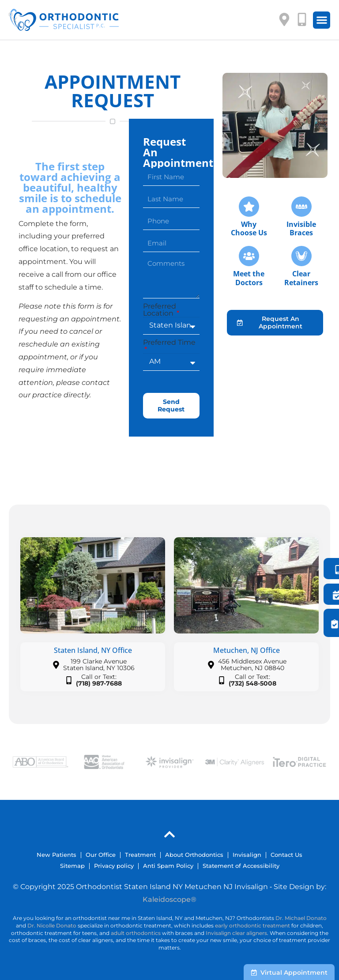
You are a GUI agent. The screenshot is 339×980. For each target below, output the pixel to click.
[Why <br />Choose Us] (249, 207)
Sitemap (72, 866)
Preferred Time (169, 343)
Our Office (101, 855)
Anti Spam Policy (168, 866)
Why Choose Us (249, 228)
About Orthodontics (194, 855)
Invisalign (247, 855)
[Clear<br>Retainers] (301, 256)
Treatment (140, 855)
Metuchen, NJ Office (247, 650)
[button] (322, 20)
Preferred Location (160, 310)
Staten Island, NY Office (93, 650)
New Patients (56, 855)
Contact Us (286, 855)
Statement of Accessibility (241, 866)
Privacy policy (114, 866)
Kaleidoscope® (169, 899)
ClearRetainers (301, 278)
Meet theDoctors (249, 278)
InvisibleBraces (301, 228)
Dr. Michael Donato (301, 918)
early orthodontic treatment (252, 925)
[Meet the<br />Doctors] (249, 256)
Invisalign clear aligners (236, 933)
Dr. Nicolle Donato (52, 925)
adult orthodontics (136, 933)
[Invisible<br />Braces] (301, 207)
